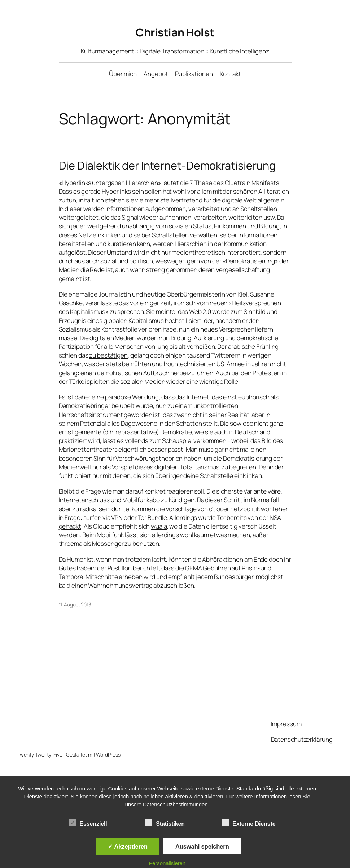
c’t (212, 509)
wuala (159, 526)
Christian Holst (175, 32)
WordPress (108, 755)
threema (71, 543)
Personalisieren (167, 863)
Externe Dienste (248, 823)
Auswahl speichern (202, 846)
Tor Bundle (152, 518)
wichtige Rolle (219, 382)
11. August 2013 (75, 604)
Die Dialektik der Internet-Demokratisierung (167, 165)
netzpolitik (245, 509)
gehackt (70, 526)
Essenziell (88, 823)
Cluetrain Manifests (252, 183)
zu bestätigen (108, 355)
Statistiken (165, 823)
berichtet (146, 568)
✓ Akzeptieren (128, 846)
